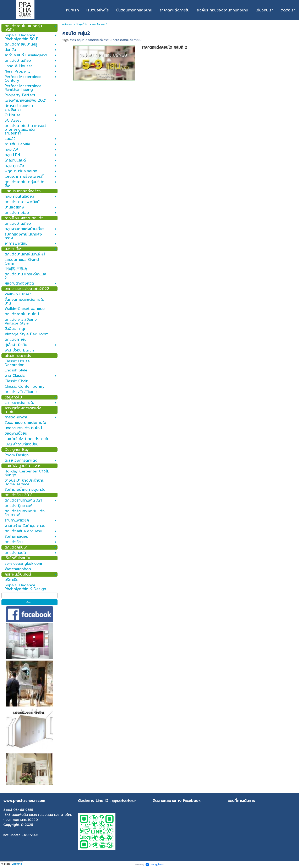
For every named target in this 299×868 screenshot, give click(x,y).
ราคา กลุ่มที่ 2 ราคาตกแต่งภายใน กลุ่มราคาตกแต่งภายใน (106, 40)
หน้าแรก (67, 24)
